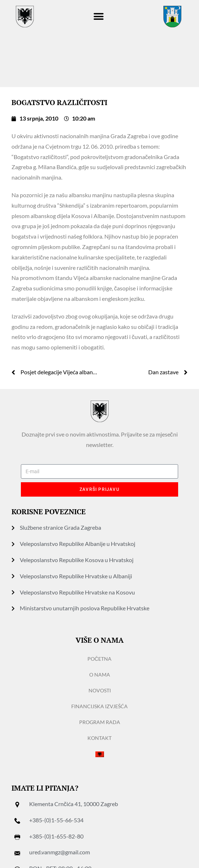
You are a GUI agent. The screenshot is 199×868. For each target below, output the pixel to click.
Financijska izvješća (99, 706)
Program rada (100, 722)
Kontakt (99, 738)
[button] (99, 17)
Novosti (100, 690)
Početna (99, 659)
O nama (100, 675)
